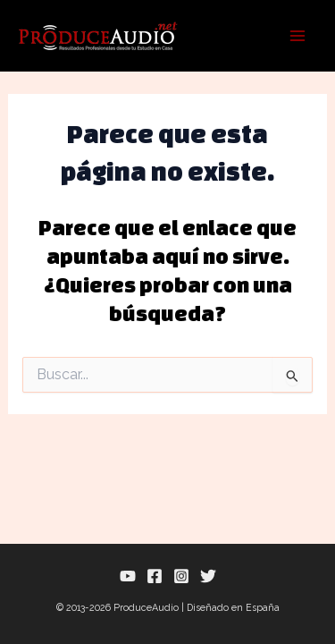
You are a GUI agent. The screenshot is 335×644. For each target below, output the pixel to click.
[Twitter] (208, 576)
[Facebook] (155, 576)
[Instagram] (181, 576)
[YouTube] (128, 576)
